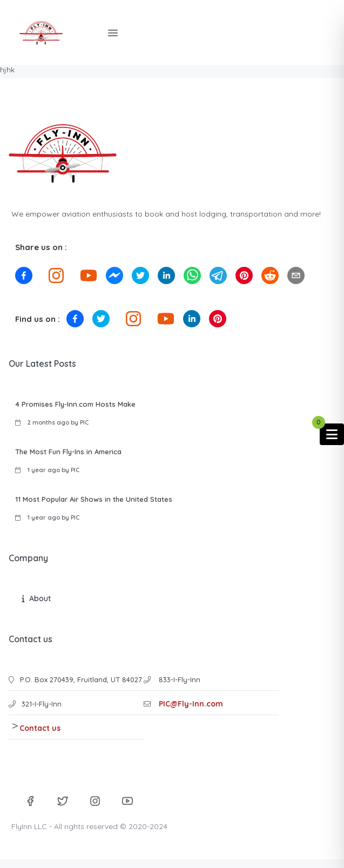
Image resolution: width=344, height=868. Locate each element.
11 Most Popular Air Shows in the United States (94, 499)
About (40, 598)
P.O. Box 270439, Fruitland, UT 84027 (81, 679)
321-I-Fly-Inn (42, 704)
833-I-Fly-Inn (178, 679)
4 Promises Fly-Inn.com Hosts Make (75, 404)
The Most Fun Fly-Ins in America (68, 452)
